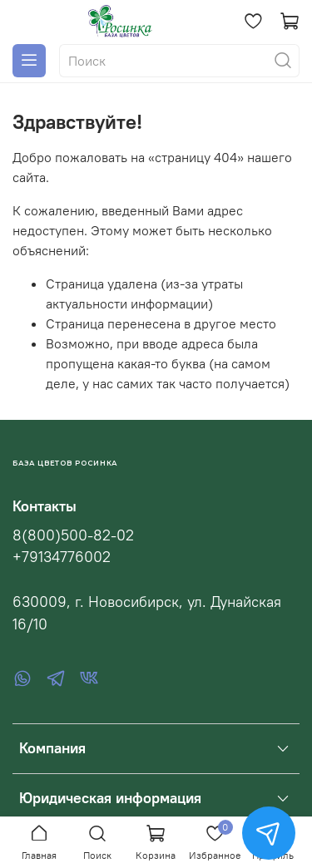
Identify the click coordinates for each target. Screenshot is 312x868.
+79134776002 (62, 557)
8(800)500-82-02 (73, 535)
